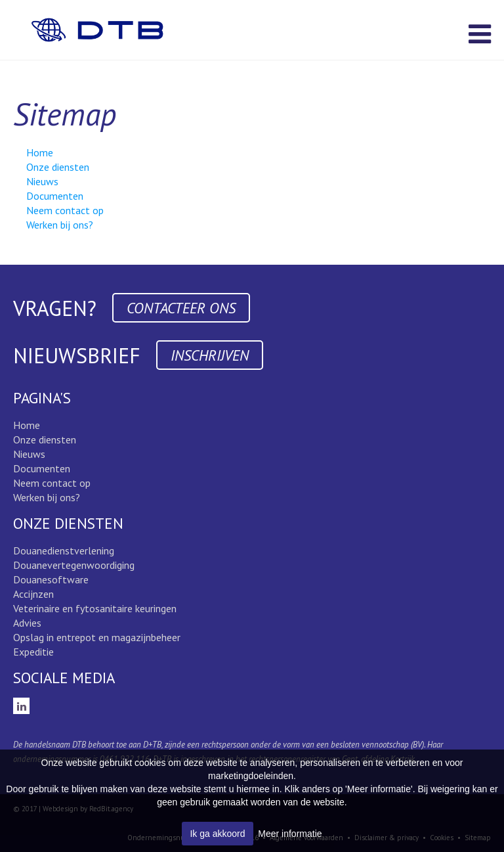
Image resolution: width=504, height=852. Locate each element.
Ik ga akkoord (217, 834)
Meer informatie (290, 834)
